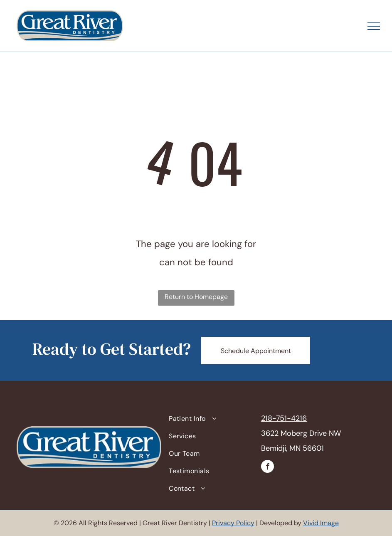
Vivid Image (321, 523)
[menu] (374, 26)
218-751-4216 (284, 418)
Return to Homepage (196, 297)
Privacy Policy (233, 523)
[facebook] (267, 467)
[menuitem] (211, 419)
